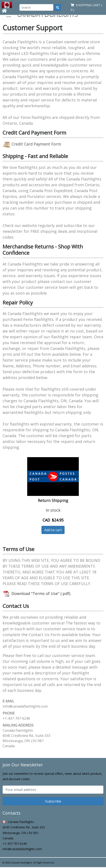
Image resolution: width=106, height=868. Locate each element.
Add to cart (53, 530)
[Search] (36, 7)
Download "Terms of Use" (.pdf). (37, 593)
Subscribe (53, 801)
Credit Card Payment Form (32, 144)
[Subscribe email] (53, 790)
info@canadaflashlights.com (25, 706)
